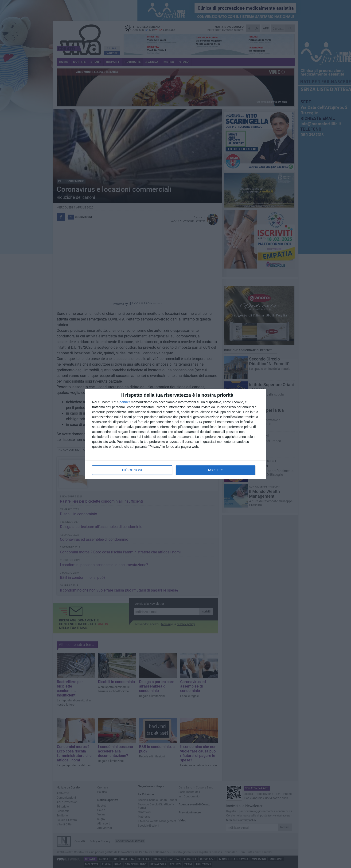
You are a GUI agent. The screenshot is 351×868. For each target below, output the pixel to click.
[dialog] (175, 434)
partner (125, 402)
